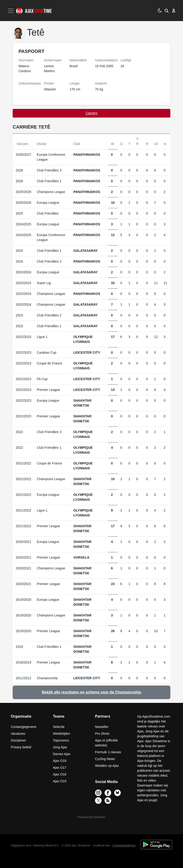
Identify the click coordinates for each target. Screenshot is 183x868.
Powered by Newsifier (91, 817)
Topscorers (61, 740)
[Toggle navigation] (11, 11)
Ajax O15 (60, 781)
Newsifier (102, 727)
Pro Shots (102, 734)
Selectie (59, 727)
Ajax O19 (60, 761)
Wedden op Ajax (107, 766)
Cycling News (105, 759)
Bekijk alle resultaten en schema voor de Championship (91, 692)
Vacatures (18, 734)
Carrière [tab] (92, 113)
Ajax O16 (60, 774)
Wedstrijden (62, 734)
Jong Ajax (60, 747)
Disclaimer (18, 740)
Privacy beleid (21, 747)
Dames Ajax (62, 754)
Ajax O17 (60, 768)
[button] (167, 11)
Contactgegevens (24, 727)
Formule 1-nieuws (108, 752)
